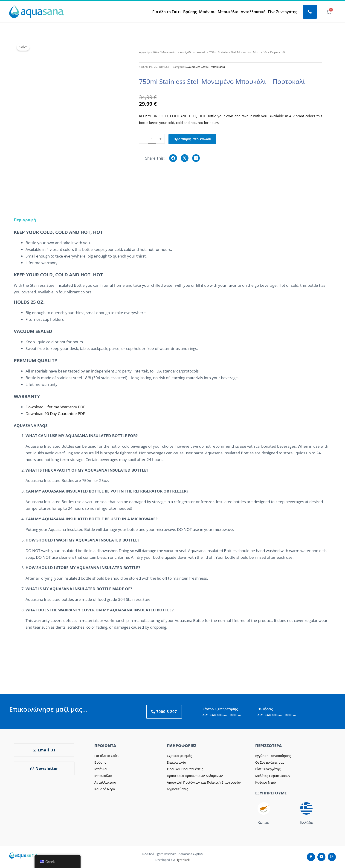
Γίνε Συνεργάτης (283, 12)
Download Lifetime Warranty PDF (55, 407)
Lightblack (183, 860)
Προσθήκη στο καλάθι (192, 139)
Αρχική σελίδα (149, 52)
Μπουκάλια (228, 12)
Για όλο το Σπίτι (167, 12)
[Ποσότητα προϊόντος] (152, 139)
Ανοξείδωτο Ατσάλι (193, 52)
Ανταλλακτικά (253, 12)
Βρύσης (190, 12)
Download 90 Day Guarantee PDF (55, 414)
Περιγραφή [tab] (25, 220)
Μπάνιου (207, 12)
